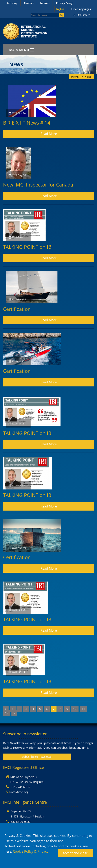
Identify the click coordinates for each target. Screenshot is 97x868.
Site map (12, 3)
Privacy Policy (64, 3)
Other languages (81, 9)
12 (7, 713)
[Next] (14, 713)
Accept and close (75, 853)
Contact (29, 3)
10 (75, 709)
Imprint (45, 3)
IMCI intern (82, 15)
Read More (49, 134)
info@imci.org (19, 792)
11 (83, 709)
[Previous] (6, 709)
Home (75, 77)
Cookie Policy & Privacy (31, 851)
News (88, 77)
